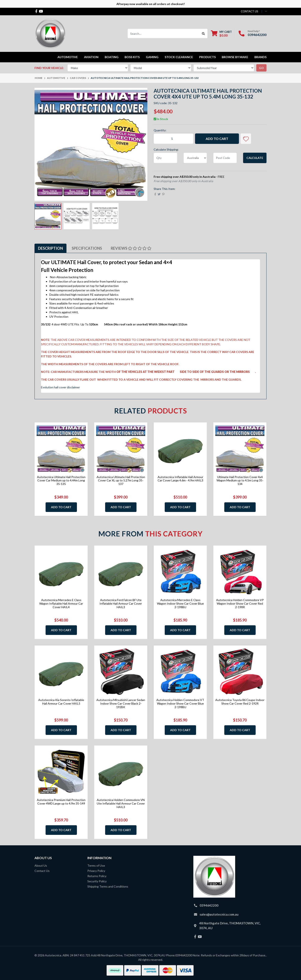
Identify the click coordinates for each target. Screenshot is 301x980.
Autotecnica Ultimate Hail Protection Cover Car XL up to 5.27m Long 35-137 (121, 480)
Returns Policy (97, 876)
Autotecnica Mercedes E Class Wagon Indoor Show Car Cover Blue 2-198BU (180, 603)
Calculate (255, 158)
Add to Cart (217, 139)
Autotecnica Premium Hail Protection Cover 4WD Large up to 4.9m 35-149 (61, 802)
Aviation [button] (91, 57)
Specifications (87, 248)
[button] (246, 139)
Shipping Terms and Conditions (108, 886)
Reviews (131, 248)
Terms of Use (96, 865)
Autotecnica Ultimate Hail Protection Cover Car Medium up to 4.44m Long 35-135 (61, 480)
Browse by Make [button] (235, 57)
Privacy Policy (96, 871)
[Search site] (203, 33)
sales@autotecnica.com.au (219, 914)
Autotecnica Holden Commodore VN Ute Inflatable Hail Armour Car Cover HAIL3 (121, 803)
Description (50, 248)
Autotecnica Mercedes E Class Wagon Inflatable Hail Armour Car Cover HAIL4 (61, 603)
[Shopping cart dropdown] (221, 34)
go (261, 68)
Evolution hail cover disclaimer (60, 387)
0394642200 (257, 35)
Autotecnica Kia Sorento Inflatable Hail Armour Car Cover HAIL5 (61, 702)
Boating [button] (112, 57)
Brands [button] (260, 57)
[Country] (195, 158)
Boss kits (132, 57)
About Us (41, 865)
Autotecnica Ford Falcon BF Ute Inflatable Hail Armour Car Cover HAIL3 (121, 603)
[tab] (50, 248)
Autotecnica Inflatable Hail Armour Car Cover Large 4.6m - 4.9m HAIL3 (180, 479)
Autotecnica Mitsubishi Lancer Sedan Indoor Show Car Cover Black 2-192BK (121, 703)
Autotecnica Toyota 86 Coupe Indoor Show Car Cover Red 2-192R (240, 702)
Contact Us (42, 871)
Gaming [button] (152, 57)
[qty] (165, 158)
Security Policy (97, 881)
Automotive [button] (68, 57)
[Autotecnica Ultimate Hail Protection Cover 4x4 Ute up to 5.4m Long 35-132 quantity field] (173, 139)
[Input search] (164, 33)
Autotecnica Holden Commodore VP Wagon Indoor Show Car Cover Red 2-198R (240, 603)
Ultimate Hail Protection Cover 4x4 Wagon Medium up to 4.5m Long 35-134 (240, 480)
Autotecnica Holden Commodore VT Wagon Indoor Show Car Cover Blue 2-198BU (180, 703)
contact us (249, 11)
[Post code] (225, 158)
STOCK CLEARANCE (179, 57)
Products (207, 57)
